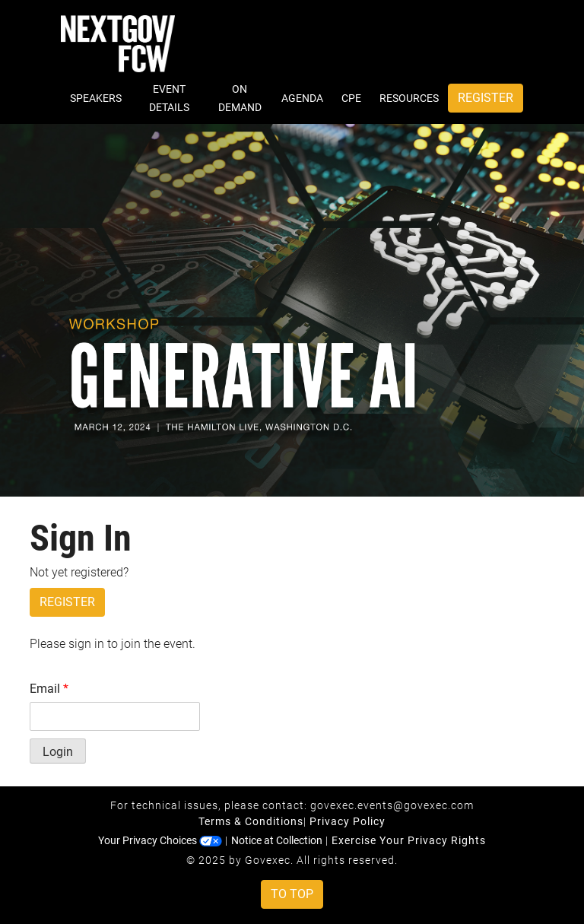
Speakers (96, 98)
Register (486, 98)
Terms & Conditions (251, 821)
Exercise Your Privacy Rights (409, 840)
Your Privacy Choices (160, 840)
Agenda (302, 98)
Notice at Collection (277, 840)
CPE (351, 98)
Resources (409, 98)
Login (58, 752)
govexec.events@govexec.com (392, 805)
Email (49, 689)
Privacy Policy (348, 821)
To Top (292, 894)
